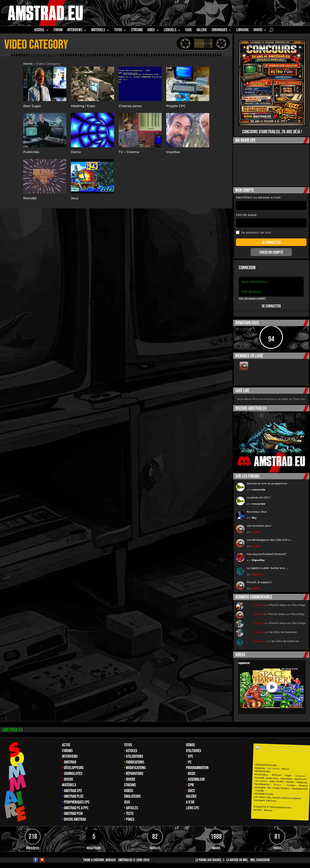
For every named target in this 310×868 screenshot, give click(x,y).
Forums (67, 751)
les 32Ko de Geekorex (283, 632)
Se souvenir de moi (253, 232)
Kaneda (259, 605)
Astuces (132, 751)
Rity (254, 518)
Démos (190, 745)
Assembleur (196, 779)
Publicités (31, 152)
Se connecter (271, 306)
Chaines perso (130, 106)
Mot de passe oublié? (252, 298)
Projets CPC (176, 106)
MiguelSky (258, 560)
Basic (192, 774)
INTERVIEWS (75, 31)
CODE (189, 31)
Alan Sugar (32, 106)
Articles (132, 808)
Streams (130, 785)
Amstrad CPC (73, 791)
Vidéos (129, 791)
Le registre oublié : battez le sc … (267, 568)
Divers (258, 31)
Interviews (70, 756)
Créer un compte (271, 252)
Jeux (75, 198)
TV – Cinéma (129, 152)
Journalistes (73, 774)
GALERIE (202, 31)
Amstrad (70, 762)
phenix (256, 532)
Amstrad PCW (73, 814)
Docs (191, 791)
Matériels (69, 785)
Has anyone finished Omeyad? (267, 554)
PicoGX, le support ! (259, 582)
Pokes (130, 819)
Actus (66, 745)
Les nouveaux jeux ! (259, 526)
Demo (76, 152)
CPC (191, 756)
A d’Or (190, 802)
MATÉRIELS (98, 31)
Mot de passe (246, 215)
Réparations (135, 774)
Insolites (173, 152)
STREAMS (137, 31)
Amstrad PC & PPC (76, 808)
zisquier (259, 623)
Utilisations (134, 756)
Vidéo (151, 31)
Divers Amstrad (75, 819)
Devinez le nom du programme (267, 483)
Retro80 (30, 198)
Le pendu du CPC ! (259, 497)
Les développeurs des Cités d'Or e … (270, 540)
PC (190, 762)
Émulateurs (132, 796)
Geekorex (258, 574)
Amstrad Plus (74, 796)
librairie (243, 31)
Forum (58, 31)
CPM (191, 785)
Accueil (39, 31)
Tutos (128, 745)
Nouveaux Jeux (257, 512)
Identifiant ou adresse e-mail (258, 197)
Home (28, 64)
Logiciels (170, 31)
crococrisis (258, 490)
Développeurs (74, 768)
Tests (130, 814)
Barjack (111, 860)
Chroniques (219, 31)
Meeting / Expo (83, 106)
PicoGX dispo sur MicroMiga (287, 605)
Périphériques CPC (77, 802)
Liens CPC (193, 808)
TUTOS (118, 31)
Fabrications (135, 762)
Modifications (136, 768)
